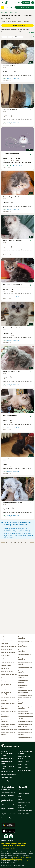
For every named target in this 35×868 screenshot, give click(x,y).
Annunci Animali (20, 846)
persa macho (6, 668)
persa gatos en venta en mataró (25, 659)
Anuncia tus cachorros (25, 811)
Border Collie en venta (9, 775)
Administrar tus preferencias (25, 861)
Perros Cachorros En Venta (7, 753)
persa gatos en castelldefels (23, 646)
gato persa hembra (8, 662)
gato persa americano (9, 646)
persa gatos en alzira (25, 730)
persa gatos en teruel (25, 642)
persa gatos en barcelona (6, 685)
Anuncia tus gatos (23, 814)
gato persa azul (7, 649)
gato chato (5, 643)
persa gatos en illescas (9, 712)
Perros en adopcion (8, 818)
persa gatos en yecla (25, 738)
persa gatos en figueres (9, 730)
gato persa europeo (8, 640)
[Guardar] (30, 66)
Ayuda (19, 796)
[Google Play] (8, 825)
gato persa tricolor (7, 659)
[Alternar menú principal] (2, 3)
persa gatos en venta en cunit (25, 703)
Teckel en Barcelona (8, 792)
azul (10, 37)
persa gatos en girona (8, 678)
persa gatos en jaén (25, 655)
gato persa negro (7, 672)
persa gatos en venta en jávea (25, 734)
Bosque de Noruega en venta (24, 757)
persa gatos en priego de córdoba (25, 708)
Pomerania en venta (8, 771)
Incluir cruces (18, 37)
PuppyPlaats (22, 843)
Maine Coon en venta (24, 771)
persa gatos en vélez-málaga (8, 734)
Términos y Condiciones (21, 857)
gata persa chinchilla (8, 653)
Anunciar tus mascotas (22, 807)
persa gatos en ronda (25, 668)
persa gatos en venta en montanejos (25, 691)
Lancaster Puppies (9, 848)
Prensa (20, 799)
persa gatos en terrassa (9, 689)
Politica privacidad (23, 793)
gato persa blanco (7, 637)
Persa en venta (22, 774)
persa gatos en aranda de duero (25, 672)
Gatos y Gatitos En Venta (25, 752)
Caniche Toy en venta (8, 781)
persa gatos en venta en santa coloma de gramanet (25, 697)
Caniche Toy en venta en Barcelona (8, 814)
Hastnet (14, 843)
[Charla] (19, 3)
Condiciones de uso (24, 803)
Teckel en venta (7, 778)
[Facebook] (6, 836)
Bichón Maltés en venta (7, 762)
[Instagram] (11, 836)
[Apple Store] (8, 831)
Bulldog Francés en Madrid (8, 796)
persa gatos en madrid (9, 681)
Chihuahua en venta (8, 758)
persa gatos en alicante (9, 675)
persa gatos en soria (8, 704)
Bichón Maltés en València (7, 801)
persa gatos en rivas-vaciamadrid (8, 716)
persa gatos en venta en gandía (8, 726)
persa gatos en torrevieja (6, 693)
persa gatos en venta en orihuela (25, 651)
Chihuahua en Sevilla (8, 805)
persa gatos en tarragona (6, 708)
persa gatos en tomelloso (6, 721)
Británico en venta (23, 761)
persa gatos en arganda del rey (26, 718)
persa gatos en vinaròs (26, 722)
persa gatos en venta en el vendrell (25, 726)
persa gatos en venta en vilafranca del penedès (8, 699)
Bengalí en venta (23, 768)
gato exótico (6, 656)
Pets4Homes (6, 843)
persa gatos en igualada (23, 677)
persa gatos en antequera (23, 638)
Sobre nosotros (22, 790)
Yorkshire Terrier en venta (8, 767)
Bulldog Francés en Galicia (8, 809)
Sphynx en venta (23, 764)
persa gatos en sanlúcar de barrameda (26, 713)
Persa (4, 37)
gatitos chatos (6, 665)
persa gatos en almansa (23, 681)
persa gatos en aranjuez (23, 686)
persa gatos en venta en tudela (25, 664)
